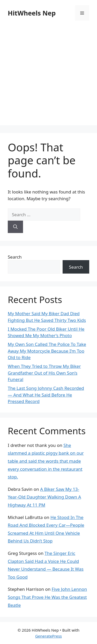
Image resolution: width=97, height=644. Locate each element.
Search (15, 257)
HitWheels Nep (32, 13)
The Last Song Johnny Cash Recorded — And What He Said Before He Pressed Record (46, 395)
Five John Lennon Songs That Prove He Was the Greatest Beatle (47, 597)
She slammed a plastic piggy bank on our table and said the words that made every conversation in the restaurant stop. (46, 461)
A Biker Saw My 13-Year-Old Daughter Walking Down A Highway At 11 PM (44, 497)
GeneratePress (48, 636)
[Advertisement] (48, 77)
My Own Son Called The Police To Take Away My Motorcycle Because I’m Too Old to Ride (47, 351)
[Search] (15, 227)
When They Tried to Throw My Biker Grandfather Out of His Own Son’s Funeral (44, 373)
